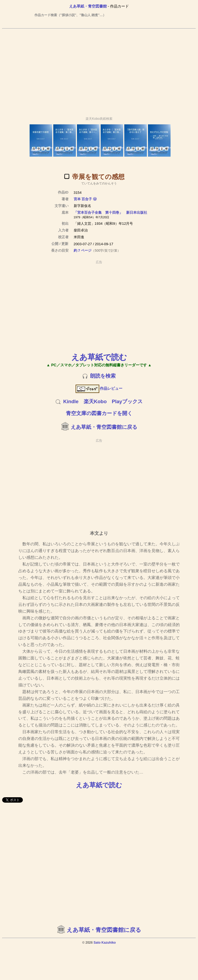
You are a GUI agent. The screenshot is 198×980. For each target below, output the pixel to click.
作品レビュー (99, 388)
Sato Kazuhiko (105, 943)
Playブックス (127, 401)
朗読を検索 (103, 376)
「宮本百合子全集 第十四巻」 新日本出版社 (110, 212)
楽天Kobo (95, 401)
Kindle (71, 401)
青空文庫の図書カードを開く (99, 413)
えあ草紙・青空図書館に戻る (104, 427)
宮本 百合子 (83, 199)
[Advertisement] (99, 70)
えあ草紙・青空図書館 (88, 6)
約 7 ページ (83, 250)
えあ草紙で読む (99, 357)
